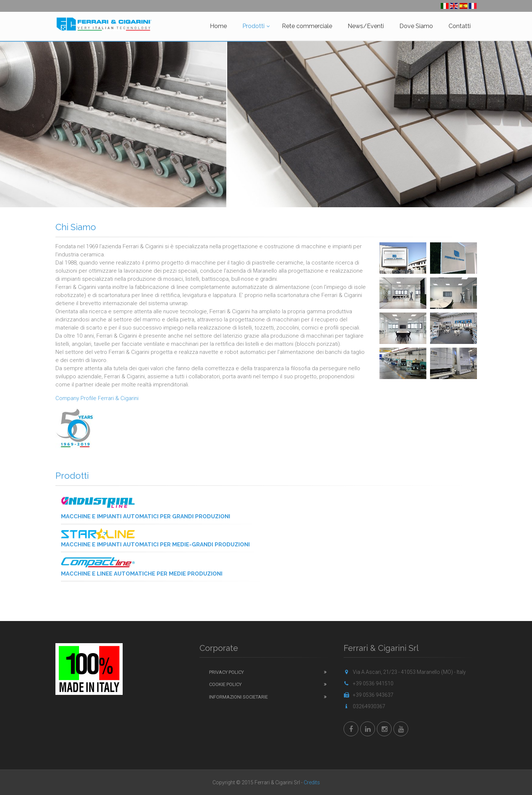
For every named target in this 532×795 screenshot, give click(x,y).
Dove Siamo (416, 26)
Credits (312, 782)
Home (218, 26)
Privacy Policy (226, 672)
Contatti (460, 26)
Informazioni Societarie (238, 697)
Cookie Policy (225, 684)
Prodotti (253, 26)
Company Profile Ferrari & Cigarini (97, 398)
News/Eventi (366, 26)
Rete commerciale (307, 26)
